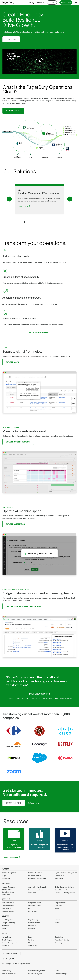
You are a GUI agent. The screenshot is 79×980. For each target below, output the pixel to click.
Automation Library (35, 906)
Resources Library (8, 903)
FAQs (30, 943)
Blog (30, 908)
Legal (30, 937)
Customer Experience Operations (36, 891)
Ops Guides (59, 937)
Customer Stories (8, 911)
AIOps (4, 876)
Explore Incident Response (18, 442)
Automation (6, 878)
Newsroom (5, 926)
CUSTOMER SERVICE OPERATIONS (16, 589)
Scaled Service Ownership (64, 890)
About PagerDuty (7, 920)
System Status (7, 937)
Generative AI (60, 876)
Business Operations (35, 873)
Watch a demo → (34, 803)
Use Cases (59, 906)
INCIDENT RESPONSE (11, 427)
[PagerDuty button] (9, 199)
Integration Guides (35, 903)
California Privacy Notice (37, 971)
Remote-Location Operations (65, 893)
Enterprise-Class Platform (37, 878)
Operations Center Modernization (8, 893)
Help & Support (7, 940)
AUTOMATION (8, 507)
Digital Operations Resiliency (65, 887)
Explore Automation (15, 524)
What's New (59, 878)
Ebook (14, 841)
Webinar (65, 841)
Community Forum (8, 906)
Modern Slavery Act (35, 974)
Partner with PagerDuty (9, 943)
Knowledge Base (61, 943)
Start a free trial (14, 803)
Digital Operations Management (66, 873)
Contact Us (40, 2)
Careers (58, 920)
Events (57, 908)
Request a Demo (61, 903)
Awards (58, 923)
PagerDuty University (62, 940)
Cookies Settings (61, 974)
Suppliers (31, 929)
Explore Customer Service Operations (23, 606)
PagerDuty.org (33, 920)
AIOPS (5, 348)
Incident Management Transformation (9, 888)
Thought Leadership (8, 923)
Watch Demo (33, 911)
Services (31, 940)
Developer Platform (35, 876)
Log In (52, 2)
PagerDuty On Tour (8, 908)
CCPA (57, 971)
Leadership (32, 926)
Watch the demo (13, 111)
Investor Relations (34, 923)
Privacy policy (6, 971)
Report (40, 841)
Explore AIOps (12, 362)
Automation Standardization (38, 887)
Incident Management (9, 873)
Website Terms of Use (9, 974)
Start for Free (66, 2)
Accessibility (33, 946)
